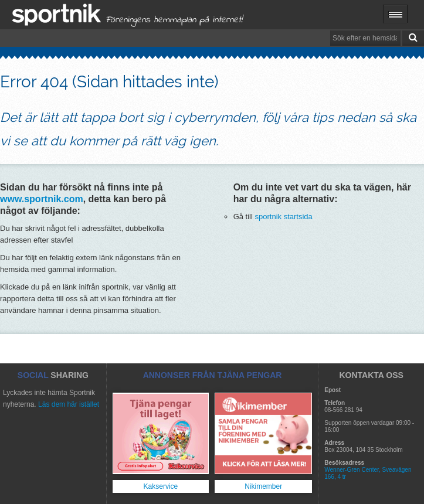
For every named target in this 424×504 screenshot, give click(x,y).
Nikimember (263, 486)
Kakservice (161, 486)
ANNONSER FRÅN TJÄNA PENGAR (213, 375)
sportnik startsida (284, 217)
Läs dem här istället (69, 404)
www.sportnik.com (42, 199)
